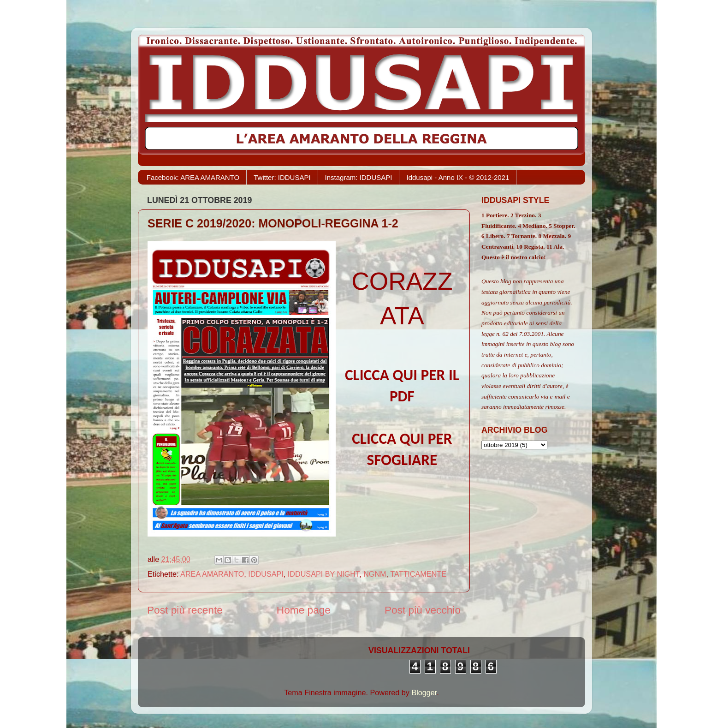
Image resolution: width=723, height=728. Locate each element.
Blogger (424, 692)
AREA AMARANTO (212, 574)
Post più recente (185, 610)
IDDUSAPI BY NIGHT (323, 574)
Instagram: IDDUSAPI (359, 177)
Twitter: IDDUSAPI (282, 177)
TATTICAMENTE (418, 574)
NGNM (375, 574)
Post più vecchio (423, 610)
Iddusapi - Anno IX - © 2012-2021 (458, 177)
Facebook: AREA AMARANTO (193, 177)
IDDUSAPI (266, 574)
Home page (304, 610)
